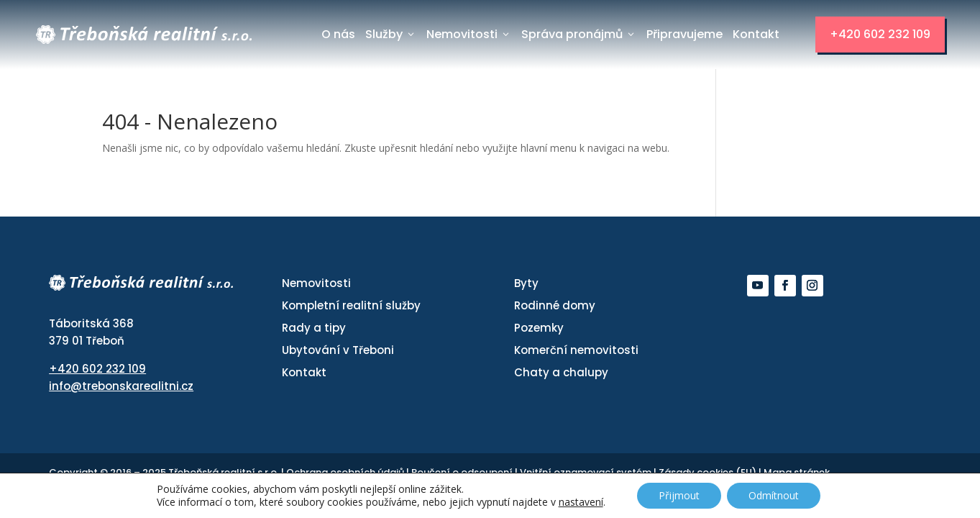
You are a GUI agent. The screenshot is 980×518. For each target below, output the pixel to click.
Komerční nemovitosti (576, 350)
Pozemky (539, 328)
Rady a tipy (314, 328)
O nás (338, 34)
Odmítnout (774, 495)
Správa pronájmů (579, 34)
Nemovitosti (469, 34)
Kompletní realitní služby (351, 305)
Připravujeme (684, 34)
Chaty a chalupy (561, 372)
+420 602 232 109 (880, 34)
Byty (526, 283)
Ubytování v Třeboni (338, 350)
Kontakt (756, 34)
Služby (391, 34)
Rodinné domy (555, 305)
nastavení (581, 502)
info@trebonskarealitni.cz (121, 386)
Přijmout (679, 495)
